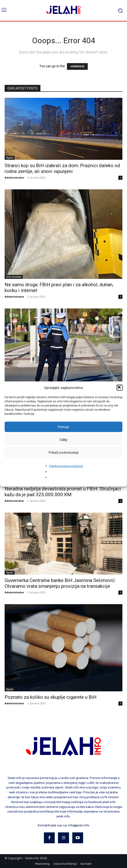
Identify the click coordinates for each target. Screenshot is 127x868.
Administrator (14, 177)
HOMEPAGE (77, 66)
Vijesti (10, 158)
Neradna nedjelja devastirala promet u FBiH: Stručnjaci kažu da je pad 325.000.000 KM (63, 492)
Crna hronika (14, 277)
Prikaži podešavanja (64, 452)
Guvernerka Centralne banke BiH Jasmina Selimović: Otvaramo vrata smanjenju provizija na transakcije (60, 583)
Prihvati (63, 427)
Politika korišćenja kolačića (66, 466)
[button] (120, 388)
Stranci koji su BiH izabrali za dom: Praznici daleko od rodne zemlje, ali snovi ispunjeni (62, 168)
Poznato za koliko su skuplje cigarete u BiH (51, 697)
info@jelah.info (79, 825)
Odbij (63, 440)
